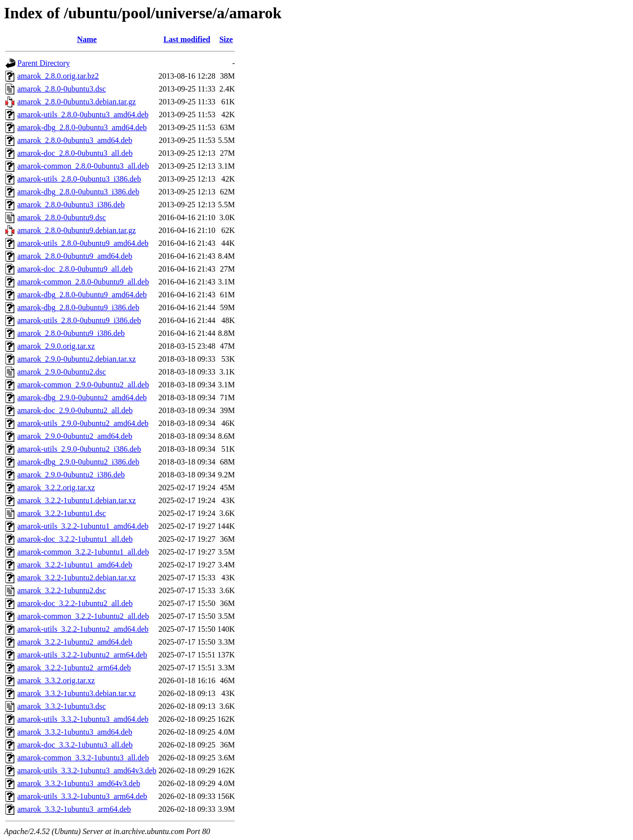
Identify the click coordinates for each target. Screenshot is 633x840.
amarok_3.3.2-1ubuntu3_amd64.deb (75, 732)
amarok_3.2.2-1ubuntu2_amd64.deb (75, 642)
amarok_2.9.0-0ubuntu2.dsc (62, 372)
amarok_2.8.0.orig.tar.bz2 (58, 76)
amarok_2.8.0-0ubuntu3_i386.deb (71, 205)
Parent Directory (44, 63)
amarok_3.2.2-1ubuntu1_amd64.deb (75, 565)
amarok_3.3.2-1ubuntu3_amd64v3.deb (79, 783)
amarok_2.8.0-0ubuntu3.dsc (62, 89)
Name (87, 39)
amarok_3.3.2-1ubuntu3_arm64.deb (74, 809)
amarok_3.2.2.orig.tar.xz (56, 488)
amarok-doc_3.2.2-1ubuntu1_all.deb (75, 539)
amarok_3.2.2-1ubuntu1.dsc (62, 513)
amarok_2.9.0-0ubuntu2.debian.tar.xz (77, 359)
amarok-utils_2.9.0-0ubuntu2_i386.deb (79, 449)
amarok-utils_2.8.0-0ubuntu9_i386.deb (79, 320)
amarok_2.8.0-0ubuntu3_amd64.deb (75, 140)
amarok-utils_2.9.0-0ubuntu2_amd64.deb (83, 423)
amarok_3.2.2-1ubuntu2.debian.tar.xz (77, 578)
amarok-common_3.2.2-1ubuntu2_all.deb (83, 616)
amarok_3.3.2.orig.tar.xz (56, 680)
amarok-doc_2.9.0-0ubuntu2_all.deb (75, 410)
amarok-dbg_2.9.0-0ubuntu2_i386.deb (78, 462)
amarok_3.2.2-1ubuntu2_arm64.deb (74, 668)
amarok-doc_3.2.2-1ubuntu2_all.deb (75, 603)
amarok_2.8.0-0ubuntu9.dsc (62, 217)
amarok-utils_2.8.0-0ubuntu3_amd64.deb (83, 115)
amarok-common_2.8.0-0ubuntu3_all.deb (83, 166)
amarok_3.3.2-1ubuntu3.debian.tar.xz (77, 693)
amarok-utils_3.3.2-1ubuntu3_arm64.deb (82, 796)
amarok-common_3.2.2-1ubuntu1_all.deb (83, 552)
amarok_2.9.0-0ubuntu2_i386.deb (71, 475)
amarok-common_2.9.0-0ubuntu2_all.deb (83, 385)
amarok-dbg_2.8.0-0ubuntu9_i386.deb (78, 307)
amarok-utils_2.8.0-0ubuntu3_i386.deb (79, 179)
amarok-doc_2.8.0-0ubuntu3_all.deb (75, 153)
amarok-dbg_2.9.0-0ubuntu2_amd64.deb (82, 397)
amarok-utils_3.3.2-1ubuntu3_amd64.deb (83, 719)
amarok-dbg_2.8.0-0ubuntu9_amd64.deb (82, 295)
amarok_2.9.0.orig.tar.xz (56, 346)
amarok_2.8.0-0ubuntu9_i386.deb (71, 333)
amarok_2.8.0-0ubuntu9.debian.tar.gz (77, 230)
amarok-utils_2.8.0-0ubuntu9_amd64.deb (83, 243)
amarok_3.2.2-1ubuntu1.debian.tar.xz (77, 500)
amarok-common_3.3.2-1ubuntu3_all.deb (83, 758)
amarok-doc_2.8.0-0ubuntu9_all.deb (75, 269)
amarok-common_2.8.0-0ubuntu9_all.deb (83, 282)
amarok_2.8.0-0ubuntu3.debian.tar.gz (77, 102)
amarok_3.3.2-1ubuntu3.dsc (62, 706)
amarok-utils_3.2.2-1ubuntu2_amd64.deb (83, 629)
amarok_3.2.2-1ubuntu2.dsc (62, 590)
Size (226, 39)
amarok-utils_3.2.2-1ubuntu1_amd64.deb (83, 526)
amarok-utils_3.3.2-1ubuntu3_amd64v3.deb (87, 770)
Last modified (187, 39)
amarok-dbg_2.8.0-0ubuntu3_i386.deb (78, 192)
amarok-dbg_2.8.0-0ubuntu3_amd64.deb (82, 127)
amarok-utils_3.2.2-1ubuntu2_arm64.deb (82, 655)
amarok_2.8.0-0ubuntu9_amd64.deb (75, 256)
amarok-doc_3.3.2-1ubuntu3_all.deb (75, 745)
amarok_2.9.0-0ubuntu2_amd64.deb (75, 436)
